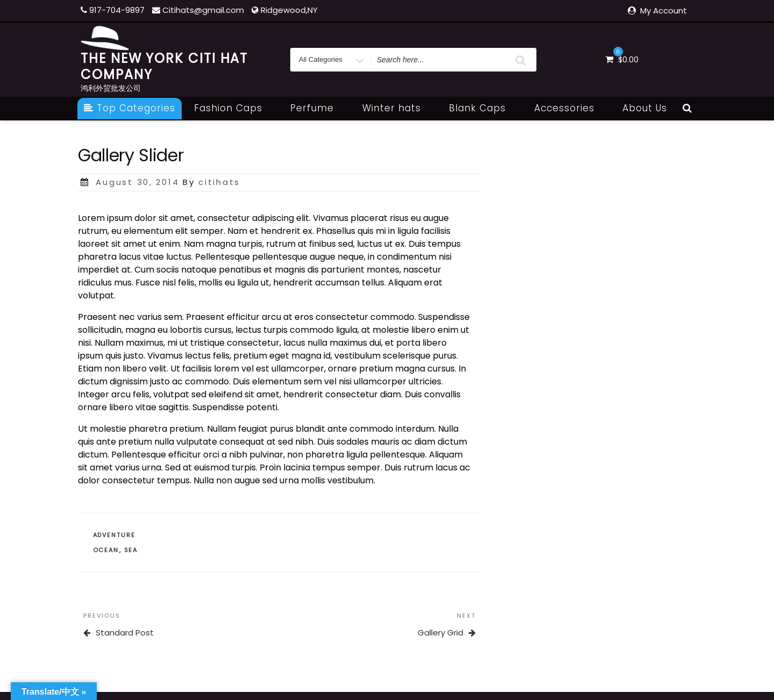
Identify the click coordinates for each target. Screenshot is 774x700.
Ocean (106, 550)
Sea (131, 550)
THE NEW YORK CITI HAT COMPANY (164, 66)
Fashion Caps (234, 108)
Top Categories (130, 108)
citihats (219, 182)
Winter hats (397, 108)
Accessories (570, 108)
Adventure (114, 535)
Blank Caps (483, 108)
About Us (645, 108)
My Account (664, 10)
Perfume (318, 108)
